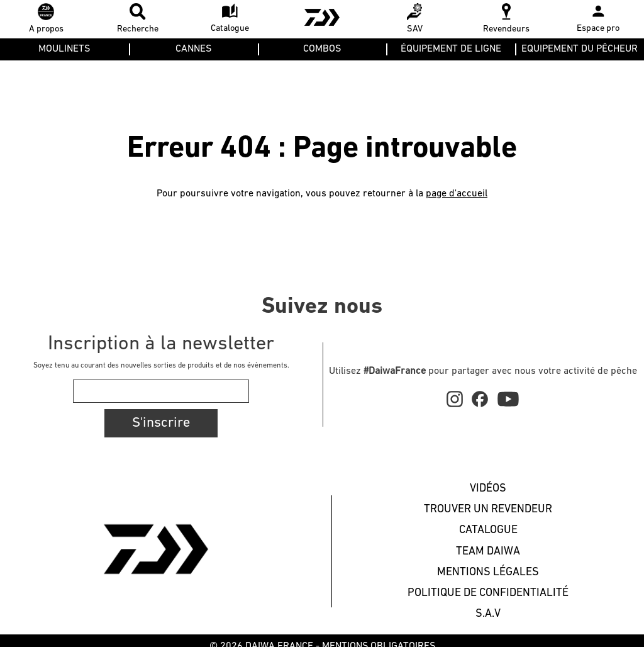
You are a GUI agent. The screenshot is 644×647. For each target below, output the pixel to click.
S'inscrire (161, 423)
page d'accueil (457, 194)
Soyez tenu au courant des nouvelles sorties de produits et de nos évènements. (161, 366)
